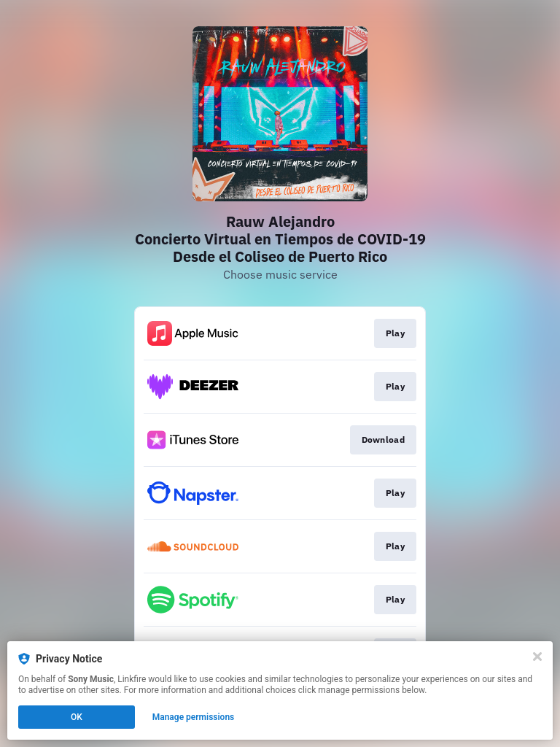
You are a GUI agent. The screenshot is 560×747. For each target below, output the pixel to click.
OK (77, 717)
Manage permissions (194, 717)
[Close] (537, 657)
